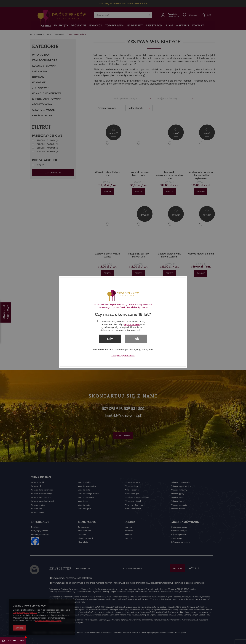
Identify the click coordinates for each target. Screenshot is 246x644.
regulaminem (132, 324)
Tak (136, 339)
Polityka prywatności (123, 355)
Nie (110, 339)
